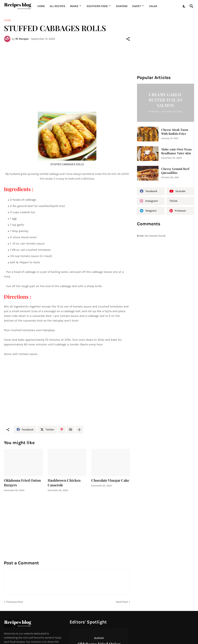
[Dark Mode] (184, 6)
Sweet (137, 6)
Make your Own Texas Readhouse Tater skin (176, 151)
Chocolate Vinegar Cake (110, 480)
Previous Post (15, 602)
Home (41, 6)
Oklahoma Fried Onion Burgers (22, 483)
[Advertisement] (67, 75)
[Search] (191, 6)
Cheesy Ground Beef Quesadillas (175, 171)
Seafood (122, 6)
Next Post (122, 602)
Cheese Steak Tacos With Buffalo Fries (175, 132)
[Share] (128, 39)
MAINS (74, 6)
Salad (153, 6)
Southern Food (97, 6)
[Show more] (79, 430)
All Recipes (57, 6)
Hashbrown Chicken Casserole (64, 483)
